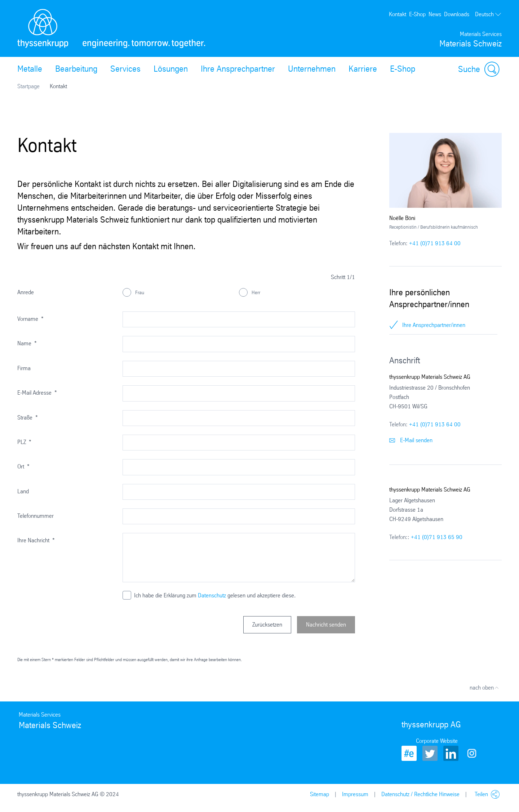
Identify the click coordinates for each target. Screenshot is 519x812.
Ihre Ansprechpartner (238, 69)
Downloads (457, 14)
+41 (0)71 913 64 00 (435, 243)
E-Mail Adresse (37, 393)
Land (23, 491)
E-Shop (417, 14)
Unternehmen (312, 69)
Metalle (30, 69)
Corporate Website (437, 741)
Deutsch (488, 14)
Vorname (30, 319)
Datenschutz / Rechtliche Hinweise (420, 794)
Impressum (355, 794)
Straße (28, 418)
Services (125, 69)
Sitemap (320, 794)
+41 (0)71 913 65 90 (437, 537)
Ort (23, 466)
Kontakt (398, 14)
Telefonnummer (36, 516)
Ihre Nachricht (36, 540)
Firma (24, 368)
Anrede (26, 292)
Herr (255, 292)
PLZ (24, 442)
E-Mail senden (411, 440)
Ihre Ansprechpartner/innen (434, 325)
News (435, 14)
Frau (139, 292)
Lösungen (171, 69)
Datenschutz (212, 595)
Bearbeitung (76, 69)
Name (27, 343)
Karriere (363, 69)
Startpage (28, 86)
